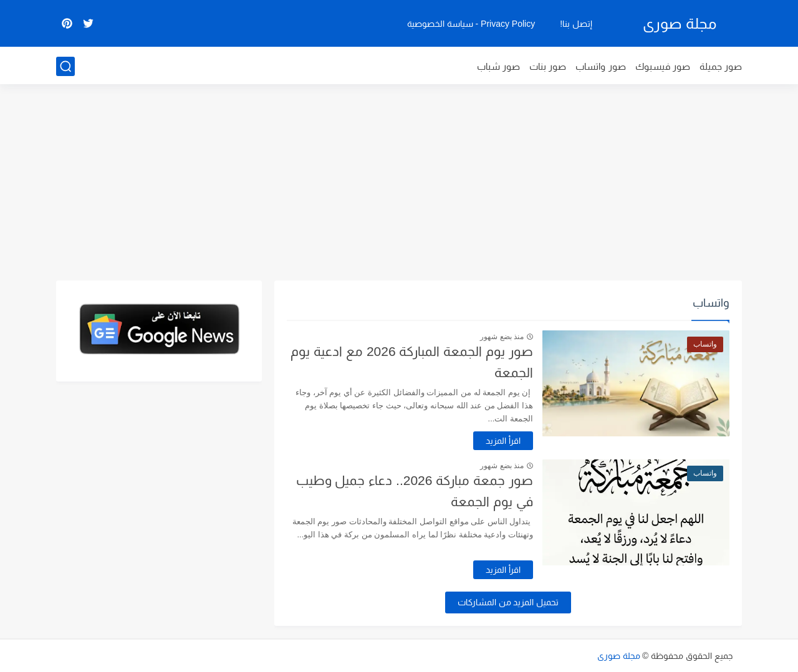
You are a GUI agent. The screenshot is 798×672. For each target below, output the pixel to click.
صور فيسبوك (663, 66)
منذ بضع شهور (502, 337)
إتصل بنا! (576, 24)
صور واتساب (600, 66)
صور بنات (548, 66)
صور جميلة (721, 66)
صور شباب (498, 66)
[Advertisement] (399, 184)
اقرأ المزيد (503, 441)
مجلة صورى (680, 23)
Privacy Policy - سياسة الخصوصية (471, 24)
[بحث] (65, 66)
